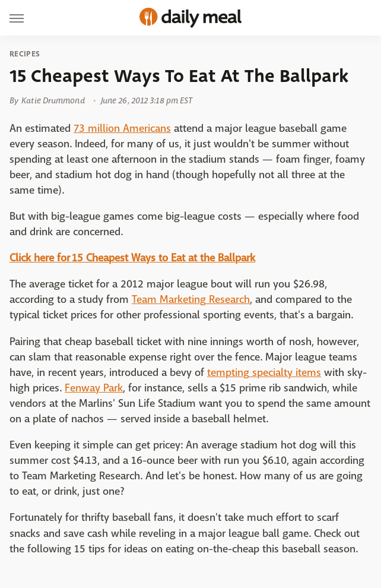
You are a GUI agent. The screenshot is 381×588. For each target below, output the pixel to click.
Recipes (25, 54)
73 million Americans (122, 129)
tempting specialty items (264, 373)
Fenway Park (94, 388)
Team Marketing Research (191, 300)
